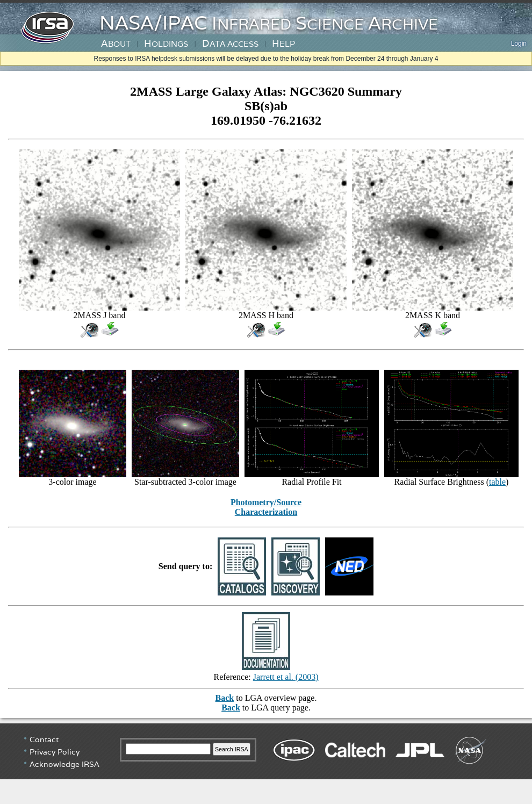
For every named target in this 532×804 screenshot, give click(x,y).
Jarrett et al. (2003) (286, 677)
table (497, 482)
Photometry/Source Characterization (266, 507)
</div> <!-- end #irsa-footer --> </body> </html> (266, 764)
